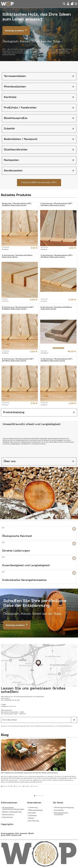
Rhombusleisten (39, 87)
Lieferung (33, 808)
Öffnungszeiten (36, 810)
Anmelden (59, 810)
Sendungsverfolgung (64, 808)
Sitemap (32, 816)
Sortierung (34, 821)
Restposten (39, 160)
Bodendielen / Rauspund (39, 139)
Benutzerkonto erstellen (61, 814)
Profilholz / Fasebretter (39, 108)
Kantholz (39, 97)
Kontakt (32, 813)
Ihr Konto (58, 803)
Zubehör (39, 129)
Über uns (39, 461)
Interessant (19, 786)
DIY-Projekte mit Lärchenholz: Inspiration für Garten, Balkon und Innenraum (29, 773)
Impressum (8, 817)
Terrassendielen (39, 76)
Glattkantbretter (39, 150)
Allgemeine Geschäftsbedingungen (13, 809)
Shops (31, 818)
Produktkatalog (39, 412)
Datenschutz (8, 815)
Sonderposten (39, 171)
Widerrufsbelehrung (12, 812)
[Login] (68, 4)
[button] (35, 796)
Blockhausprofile (39, 118)
